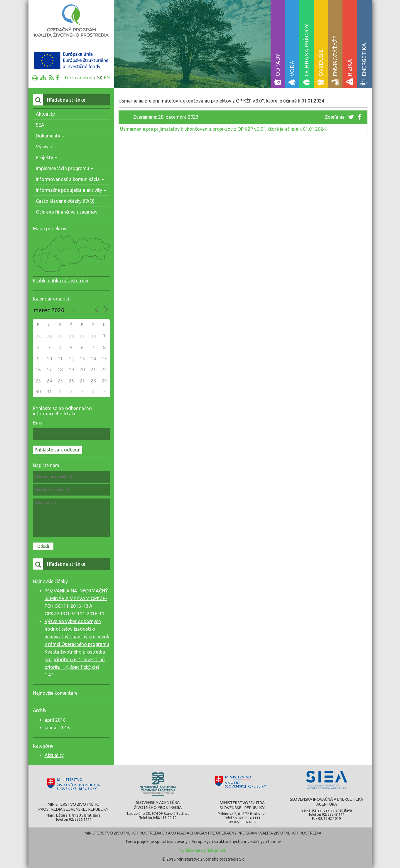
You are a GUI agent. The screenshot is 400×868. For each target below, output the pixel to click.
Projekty (47, 157)
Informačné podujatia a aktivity (71, 190)
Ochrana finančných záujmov (67, 212)
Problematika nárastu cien (61, 281)
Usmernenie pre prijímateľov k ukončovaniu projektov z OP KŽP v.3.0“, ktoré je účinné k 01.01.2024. (223, 129)
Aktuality (45, 114)
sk (100, 78)
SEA (40, 125)
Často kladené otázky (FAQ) (65, 201)
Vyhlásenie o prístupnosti (203, 850)
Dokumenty (50, 136)
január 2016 (57, 728)
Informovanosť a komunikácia (70, 179)
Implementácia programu (65, 168)
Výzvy (44, 147)
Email (39, 423)
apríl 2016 (55, 720)
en (107, 78)
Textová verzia (80, 78)
